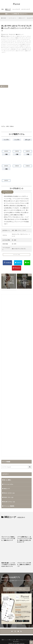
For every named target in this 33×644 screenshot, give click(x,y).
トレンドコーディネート (13, 40)
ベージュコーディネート (13, 44)
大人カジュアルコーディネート (18, 48)
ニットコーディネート (25, 40)
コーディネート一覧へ (17, 255)
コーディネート (12, 18)
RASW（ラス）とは (8, 497)
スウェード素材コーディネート (18, 38)
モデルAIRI (22, 44)
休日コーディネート (25, 46)
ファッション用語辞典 (9, 506)
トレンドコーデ (16, 9)
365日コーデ (22, 18)
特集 (2, 9)
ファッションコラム (8, 484)
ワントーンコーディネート (14, 46)
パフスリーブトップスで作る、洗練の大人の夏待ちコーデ (24, 565)
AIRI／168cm (10, 126)
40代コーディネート (21, 36)
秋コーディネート (20, 51)
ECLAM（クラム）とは (9, 502)
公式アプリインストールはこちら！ (17, 589)
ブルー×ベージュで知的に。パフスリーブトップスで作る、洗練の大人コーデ (9, 539)
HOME (4, 18)
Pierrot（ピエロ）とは (9, 493)
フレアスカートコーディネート (9, 41)
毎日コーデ (8, 9)
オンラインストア (26, 9)
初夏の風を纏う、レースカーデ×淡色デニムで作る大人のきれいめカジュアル (9, 565)
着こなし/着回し (7, 480)
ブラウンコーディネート (23, 41)
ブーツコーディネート (20, 43)
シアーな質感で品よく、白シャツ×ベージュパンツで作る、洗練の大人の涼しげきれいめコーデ (24, 539)
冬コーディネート (6, 48)
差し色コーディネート (17, 49)
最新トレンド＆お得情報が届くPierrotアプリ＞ (16, 14)
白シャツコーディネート (10, 51)
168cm (4, 36)
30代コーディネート (11, 36)
